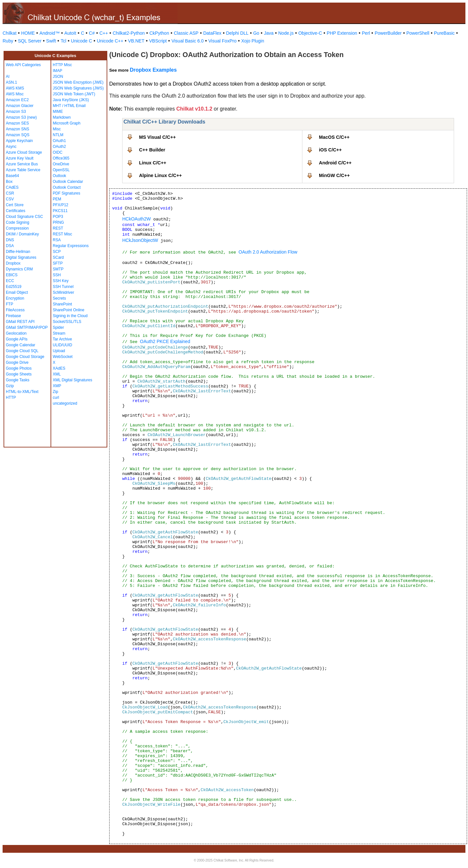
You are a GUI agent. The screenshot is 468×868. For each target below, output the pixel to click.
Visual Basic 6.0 (187, 41)
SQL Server (30, 41)
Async (11, 147)
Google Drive (17, 363)
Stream (59, 333)
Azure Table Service (23, 170)
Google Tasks (18, 380)
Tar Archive (62, 339)
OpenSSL (61, 170)
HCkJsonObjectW (140, 240)
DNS (10, 240)
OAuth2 (59, 147)
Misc (57, 129)
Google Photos (19, 368)
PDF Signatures (67, 193)
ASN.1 (12, 82)
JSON (58, 77)
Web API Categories (23, 65)
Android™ (50, 33)
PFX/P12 (61, 205)
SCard (58, 257)
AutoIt (70, 33)
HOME (28, 33)
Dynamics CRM (19, 269)
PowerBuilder (388, 33)
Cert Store (15, 205)
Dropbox (13, 263)
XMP (57, 386)
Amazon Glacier (20, 106)
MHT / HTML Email (69, 106)
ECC (10, 281)
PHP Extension (342, 33)
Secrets (59, 298)
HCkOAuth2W (136, 219)
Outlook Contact (67, 187)
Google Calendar (21, 345)
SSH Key (61, 281)
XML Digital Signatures (73, 380)
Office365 (61, 158)
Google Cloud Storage (25, 357)
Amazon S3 (16, 112)
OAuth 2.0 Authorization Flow (268, 252)
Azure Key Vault (20, 158)
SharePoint (62, 304)
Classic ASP (186, 33)
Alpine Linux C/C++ (160, 175)
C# (92, 33)
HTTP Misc (62, 65)
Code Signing (18, 222)
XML (57, 374)
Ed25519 (14, 287)
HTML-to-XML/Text (22, 392)
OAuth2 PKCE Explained (165, 341)
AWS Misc (15, 94)
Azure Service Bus (22, 164)
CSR (10, 193)
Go (256, 33)
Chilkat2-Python (129, 33)
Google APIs (17, 339)
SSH (57, 275)
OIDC (58, 152)
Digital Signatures (21, 257)
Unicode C (82, 41)
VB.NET (136, 41)
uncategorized (65, 403)
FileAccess (15, 310)
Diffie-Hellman (18, 252)
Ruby (8, 41)
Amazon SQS (18, 135)
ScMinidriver (64, 292)
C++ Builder (152, 150)
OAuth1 (59, 141)
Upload (59, 351)
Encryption (15, 298)
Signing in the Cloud (70, 316)
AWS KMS (15, 88)
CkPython (159, 33)
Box (9, 182)
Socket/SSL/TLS (67, 322)
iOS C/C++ (330, 150)
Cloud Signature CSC (24, 217)
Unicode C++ (110, 41)
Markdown (62, 117)
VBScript (158, 41)
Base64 (12, 176)
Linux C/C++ (153, 163)
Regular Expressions (71, 246)
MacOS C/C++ (334, 137)
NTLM (58, 135)
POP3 (58, 217)
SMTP (58, 269)
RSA (57, 240)
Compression (17, 228)
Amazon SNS (18, 129)
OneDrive (61, 164)
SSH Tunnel (63, 287)
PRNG (58, 222)
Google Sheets (19, 374)
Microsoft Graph (67, 123)
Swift (51, 41)
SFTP (58, 263)
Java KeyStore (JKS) (71, 100)
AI (8, 77)
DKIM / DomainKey (22, 234)
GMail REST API (20, 322)
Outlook (59, 176)
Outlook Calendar (68, 182)
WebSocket (63, 357)
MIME (58, 112)
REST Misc (63, 234)
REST (58, 228)
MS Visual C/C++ (157, 137)
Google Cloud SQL (22, 351)
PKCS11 (60, 211)
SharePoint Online (69, 310)
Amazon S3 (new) (21, 117)
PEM (57, 199)
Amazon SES (17, 123)
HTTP (11, 398)
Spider (58, 327)
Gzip (10, 386)
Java (269, 33)
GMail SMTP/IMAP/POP (27, 327)
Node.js (286, 33)
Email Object (17, 292)
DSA (10, 246)
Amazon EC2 (17, 100)
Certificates (16, 211)
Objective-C (310, 33)
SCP (57, 252)
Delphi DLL (237, 33)
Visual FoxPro (222, 41)
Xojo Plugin (253, 41)
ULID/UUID (63, 345)
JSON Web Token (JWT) (74, 94)
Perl (366, 33)
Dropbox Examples (153, 70)
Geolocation (16, 333)
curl (56, 398)
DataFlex (212, 33)
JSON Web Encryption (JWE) (78, 82)
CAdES (12, 187)
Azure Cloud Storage (24, 152)
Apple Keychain (19, 141)
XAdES (59, 368)
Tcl (63, 41)
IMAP (58, 71)
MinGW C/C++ (334, 175)
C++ (104, 33)
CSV (10, 199)
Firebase (13, 316)
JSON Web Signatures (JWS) (78, 88)
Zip (56, 392)
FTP (10, 304)
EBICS (12, 275)
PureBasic (444, 33)
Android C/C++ (335, 163)
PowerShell (418, 33)
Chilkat (10, 33)
